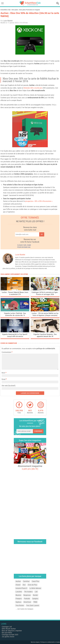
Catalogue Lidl (7, 627)
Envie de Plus (32, 585)
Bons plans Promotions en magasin (30, 10)
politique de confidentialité (46, 348)
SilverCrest (27, 602)
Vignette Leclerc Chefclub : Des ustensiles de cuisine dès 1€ (15, 314)
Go (42, 234)
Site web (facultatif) (9, 386)
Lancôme (19, 592)
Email (4, 379)
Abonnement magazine (30, 467)
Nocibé (35, 595)
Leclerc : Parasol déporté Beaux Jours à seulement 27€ (15, 293)
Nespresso (27, 595)
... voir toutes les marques (24, 609)
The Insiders (28, 592)
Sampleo (35, 599)
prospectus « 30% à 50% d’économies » (39, 201)
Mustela (18, 595)
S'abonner (38, 431)
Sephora (18, 602)
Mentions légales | (36, 642)
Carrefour (26, 581)
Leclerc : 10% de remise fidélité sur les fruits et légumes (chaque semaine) (45, 314)
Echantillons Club (5, 10)
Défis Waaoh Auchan (9, 629)
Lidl (36, 592)
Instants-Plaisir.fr (21, 588)
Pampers (19, 599)
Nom (3, 373)
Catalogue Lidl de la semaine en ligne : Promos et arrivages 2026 (45, 293)
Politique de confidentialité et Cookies (50, 642)
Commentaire (7, 352)
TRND (35, 602)
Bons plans (15, 10)
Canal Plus (35, 581)
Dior (24, 585)
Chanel (18, 585)
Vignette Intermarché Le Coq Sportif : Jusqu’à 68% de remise (15, 335)
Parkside (27, 599)
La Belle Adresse (35, 588)
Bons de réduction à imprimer (12, 631)
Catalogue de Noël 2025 (10, 635)
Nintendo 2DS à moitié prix (33, 88)
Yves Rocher (20, 605)
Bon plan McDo (7, 633)
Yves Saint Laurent (33, 605)
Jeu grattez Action (8, 637)
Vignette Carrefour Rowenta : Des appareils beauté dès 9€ (45, 335)
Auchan (18, 581)
